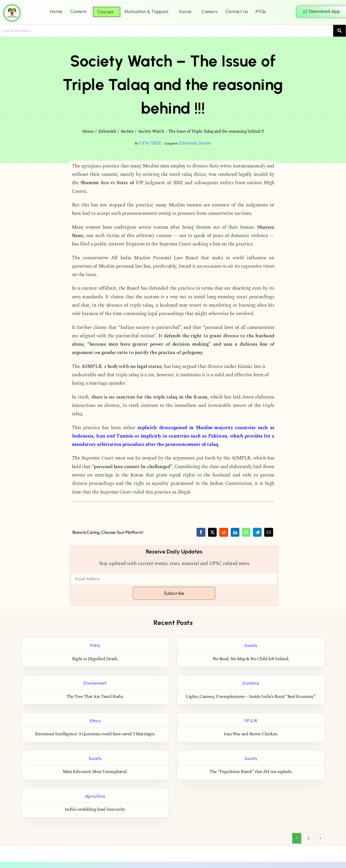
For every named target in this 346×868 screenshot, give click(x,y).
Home (56, 12)
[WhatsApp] (246, 532)
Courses (105, 12)
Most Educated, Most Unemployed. (95, 772)
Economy (251, 683)
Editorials (188, 143)
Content (78, 12)
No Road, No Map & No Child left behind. (251, 659)
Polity (95, 645)
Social (185, 12)
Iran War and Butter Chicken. (251, 734)
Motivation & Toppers (146, 12)
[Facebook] (201, 532)
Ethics (95, 721)
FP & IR (251, 721)
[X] (212, 532)
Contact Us (237, 12)
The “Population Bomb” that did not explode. (251, 772)
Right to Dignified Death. (95, 659)
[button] (80, 12)
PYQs (261, 12)
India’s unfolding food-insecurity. (95, 810)
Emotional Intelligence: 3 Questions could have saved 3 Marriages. (95, 734)
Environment (95, 683)
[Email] (269, 532)
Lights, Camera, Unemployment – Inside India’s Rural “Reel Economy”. (251, 697)
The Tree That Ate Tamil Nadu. (95, 697)
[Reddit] (224, 532)
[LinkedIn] (235, 532)
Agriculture (95, 796)
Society (205, 143)
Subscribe (174, 593)
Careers (209, 12)
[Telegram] (257, 532)
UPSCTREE (150, 143)
